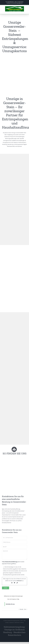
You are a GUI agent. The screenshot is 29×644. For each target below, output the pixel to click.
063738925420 (11, 2)
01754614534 (20, 2)
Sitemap (22, 623)
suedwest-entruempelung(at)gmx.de (15, 3)
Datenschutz (17, 623)
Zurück (22, 609)
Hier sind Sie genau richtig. (13, 599)
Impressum (12, 623)
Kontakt (7, 623)
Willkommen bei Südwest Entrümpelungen (13, 596)
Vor (25, 609)
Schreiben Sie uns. (10, 604)
